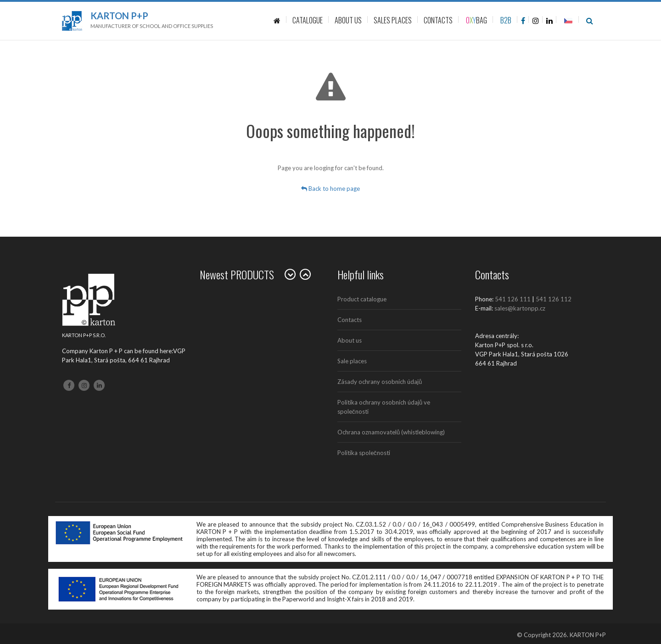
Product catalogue (362, 299)
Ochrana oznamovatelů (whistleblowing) (391, 432)
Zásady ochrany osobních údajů (380, 382)
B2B (506, 20)
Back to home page (330, 189)
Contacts (350, 320)
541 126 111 (513, 299)
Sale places (352, 361)
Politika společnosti (364, 453)
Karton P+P (119, 16)
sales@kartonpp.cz (520, 308)
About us (350, 340)
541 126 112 (554, 299)
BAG (476, 20)
